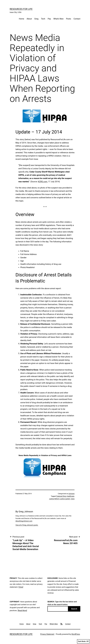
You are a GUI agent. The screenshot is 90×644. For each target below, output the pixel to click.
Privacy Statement (47, 634)
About (29, 19)
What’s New (58, 19)
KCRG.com (43, 182)
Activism (72, 494)
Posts (69, 19)
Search (74, 609)
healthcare (71, 496)
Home (21, 19)
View (21, 587)
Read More (22, 610)
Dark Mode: (83, 641)
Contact (77, 19)
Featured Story (61, 496)
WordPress (76, 634)
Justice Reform (54, 499)
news (73, 499)
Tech (43, 19)
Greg (36, 19)
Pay (49, 19)
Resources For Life (21, 9)
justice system (65, 499)
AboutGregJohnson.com (24, 521)
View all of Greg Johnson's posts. (27, 525)
